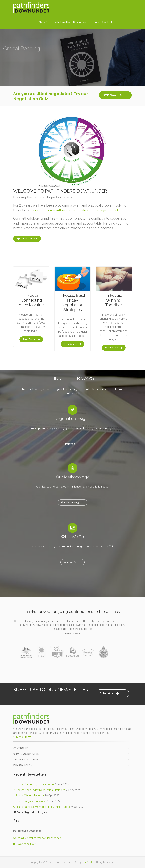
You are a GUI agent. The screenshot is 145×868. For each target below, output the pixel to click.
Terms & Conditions (26, 760)
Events (95, 22)
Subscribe (109, 693)
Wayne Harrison (27, 844)
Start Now (112, 95)
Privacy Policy (23, 765)
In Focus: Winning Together (29, 796)
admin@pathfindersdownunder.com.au (38, 838)
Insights (71, 441)
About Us (44, 22)
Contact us (21, 748)
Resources (80, 22)
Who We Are (22, 737)
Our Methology (27, 239)
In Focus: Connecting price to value (33, 784)
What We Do (62, 22)
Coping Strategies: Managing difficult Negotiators (41, 807)
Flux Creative (88, 862)
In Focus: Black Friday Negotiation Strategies (39, 790)
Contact (107, 22)
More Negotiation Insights (30, 812)
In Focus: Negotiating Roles (29, 801)
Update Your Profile (26, 754)
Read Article (32, 339)
